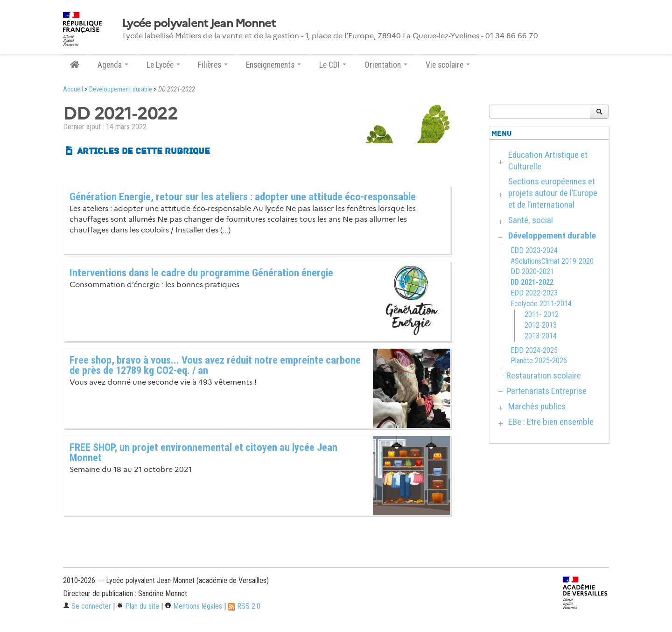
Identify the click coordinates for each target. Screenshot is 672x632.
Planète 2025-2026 (539, 361)
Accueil (73, 89)
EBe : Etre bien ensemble (551, 422)
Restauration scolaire (544, 376)
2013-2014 (541, 336)
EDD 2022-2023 (534, 293)
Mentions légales (193, 606)
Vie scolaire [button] (448, 65)
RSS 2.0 (244, 606)
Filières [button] (213, 65)
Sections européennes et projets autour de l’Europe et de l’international (553, 193)
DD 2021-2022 (532, 282)
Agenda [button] (113, 65)
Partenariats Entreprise (546, 391)
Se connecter (87, 606)
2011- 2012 (542, 314)
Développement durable (121, 89)
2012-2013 (541, 325)
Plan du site (138, 606)
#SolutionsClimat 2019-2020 (552, 261)
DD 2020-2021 (532, 271)
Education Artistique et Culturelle (548, 161)
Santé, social (531, 220)
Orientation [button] (386, 65)
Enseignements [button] (273, 65)
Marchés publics (537, 406)
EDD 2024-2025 (534, 350)
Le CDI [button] (333, 65)
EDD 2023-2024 (534, 250)
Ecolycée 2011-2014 (541, 304)
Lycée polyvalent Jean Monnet (199, 23)
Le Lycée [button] (163, 65)
